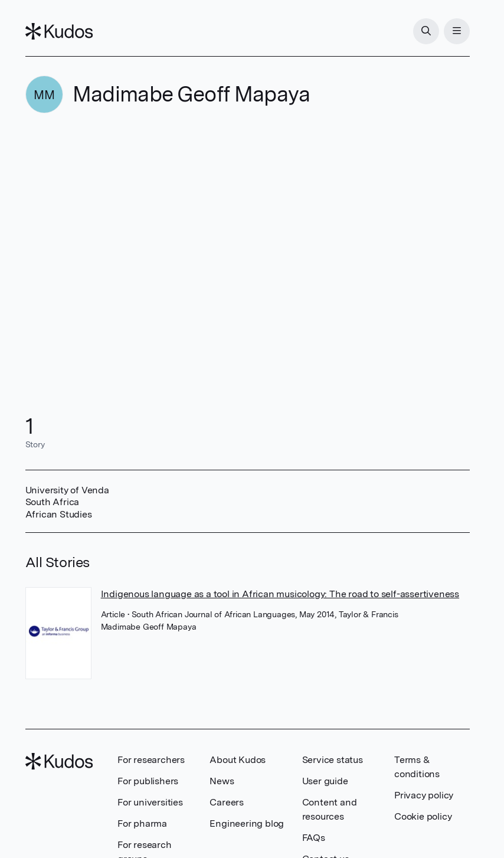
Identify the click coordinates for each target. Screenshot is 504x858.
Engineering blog (247, 823)
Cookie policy (423, 816)
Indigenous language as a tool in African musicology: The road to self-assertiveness (280, 594)
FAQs (314, 838)
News (222, 781)
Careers (227, 802)
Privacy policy (424, 795)
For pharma (142, 823)
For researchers (151, 760)
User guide (325, 781)
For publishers (148, 781)
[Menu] (457, 31)
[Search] (426, 31)
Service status (333, 760)
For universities (150, 802)
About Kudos (238, 760)
